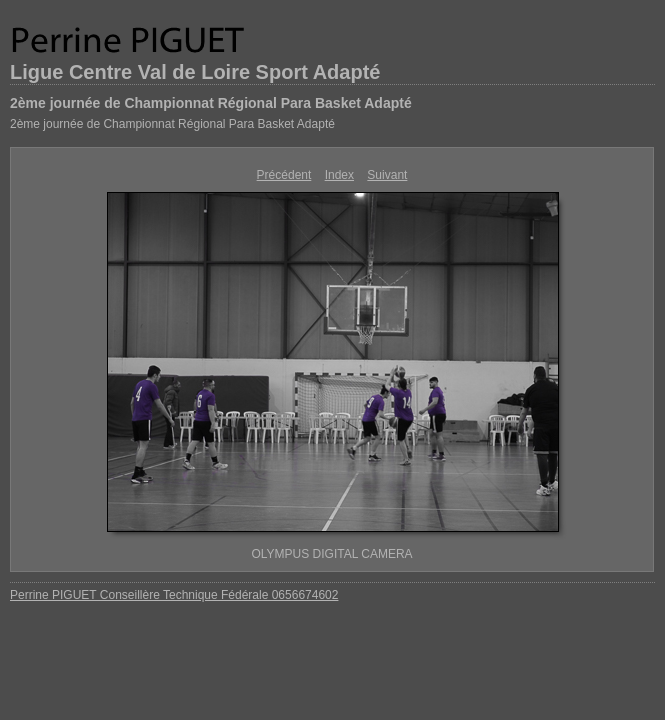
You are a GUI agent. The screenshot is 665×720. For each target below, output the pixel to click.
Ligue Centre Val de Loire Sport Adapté (195, 72)
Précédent (284, 175)
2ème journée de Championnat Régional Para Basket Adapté (211, 103)
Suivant (387, 175)
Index (339, 175)
